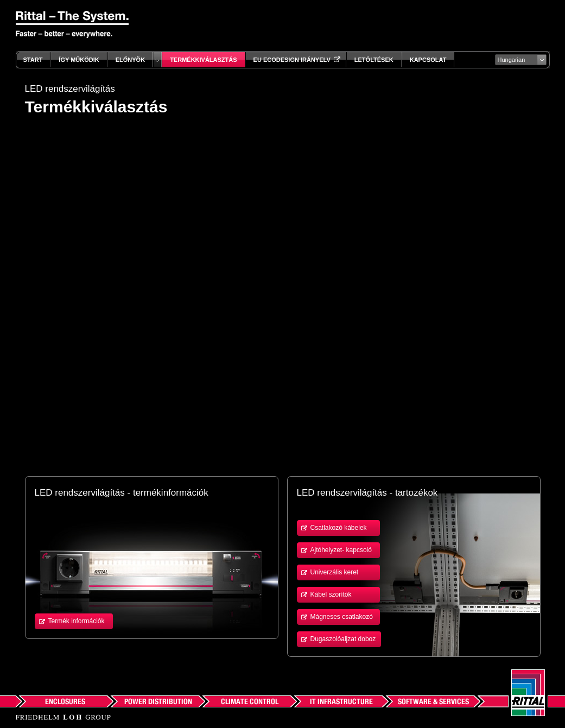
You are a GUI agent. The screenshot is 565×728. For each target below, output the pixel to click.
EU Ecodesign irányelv (296, 60)
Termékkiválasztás (203, 60)
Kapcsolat (428, 60)
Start (33, 60)
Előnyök (130, 60)
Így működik (79, 60)
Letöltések (374, 60)
